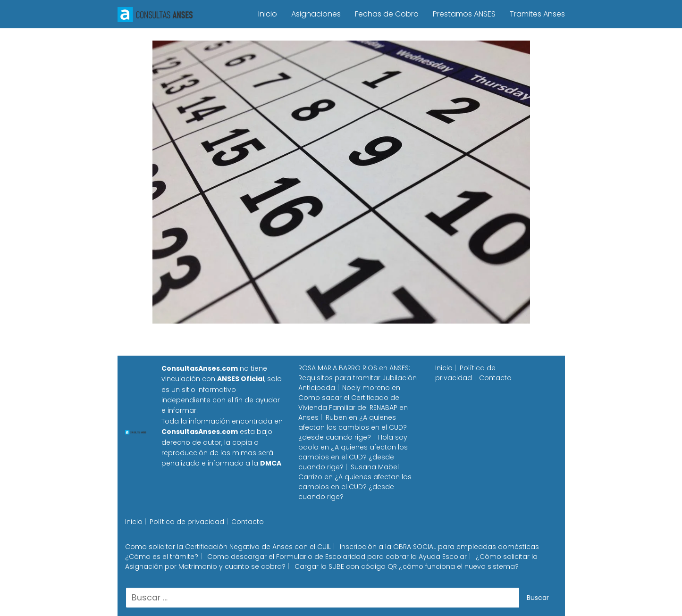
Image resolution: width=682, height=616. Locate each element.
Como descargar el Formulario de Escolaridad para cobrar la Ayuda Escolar (337, 557)
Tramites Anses (537, 14)
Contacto (495, 378)
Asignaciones (316, 14)
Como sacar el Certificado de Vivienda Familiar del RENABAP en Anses (353, 408)
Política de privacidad (465, 373)
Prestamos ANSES (464, 14)
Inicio (268, 14)
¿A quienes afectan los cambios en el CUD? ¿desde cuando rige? (353, 427)
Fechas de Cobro (387, 14)
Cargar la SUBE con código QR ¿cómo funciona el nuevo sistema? (407, 566)
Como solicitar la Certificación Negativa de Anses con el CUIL (228, 547)
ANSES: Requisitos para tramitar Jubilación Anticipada (358, 378)
